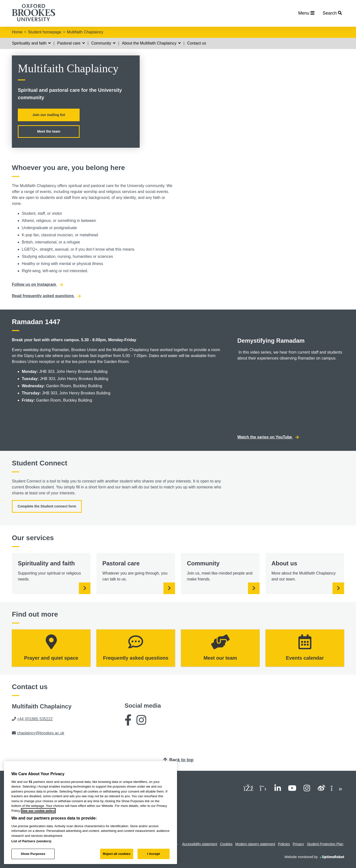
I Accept (153, 854)
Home (17, 32)
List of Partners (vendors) (31, 841)
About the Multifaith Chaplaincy (151, 43)
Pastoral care (71, 43)
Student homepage (45, 32)
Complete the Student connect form (47, 506)
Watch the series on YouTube (268, 437)
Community (103, 43)
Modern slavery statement (255, 844)
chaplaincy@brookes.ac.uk (40, 733)
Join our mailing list (49, 115)
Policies (284, 844)
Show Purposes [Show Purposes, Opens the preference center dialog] (33, 854)
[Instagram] (141, 722)
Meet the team (49, 131)
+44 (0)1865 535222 (35, 719)
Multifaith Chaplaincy (85, 32)
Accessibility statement (200, 844)
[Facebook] (128, 722)
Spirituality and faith (31, 43)
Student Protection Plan (325, 844)
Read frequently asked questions (46, 296)
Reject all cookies (117, 854)
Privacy (298, 844)
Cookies (226, 844)
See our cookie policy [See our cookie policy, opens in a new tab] (38, 811)
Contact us (197, 43)
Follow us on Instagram (37, 285)
